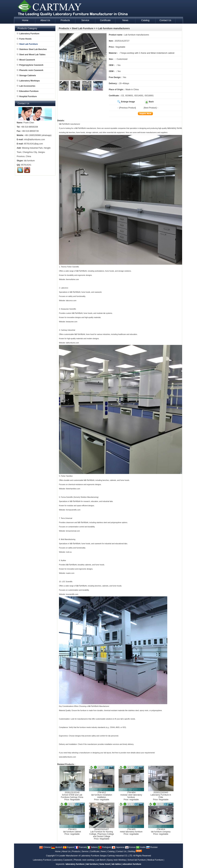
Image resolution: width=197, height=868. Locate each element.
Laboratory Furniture (28, 34)
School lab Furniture (137, 860)
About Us (66, 851)
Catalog (111, 851)
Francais (81, 847)
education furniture (132, 864)
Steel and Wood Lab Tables (31, 55)
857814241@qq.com (33, 144)
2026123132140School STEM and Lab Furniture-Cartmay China (72, 795)
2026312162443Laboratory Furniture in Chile (161, 795)
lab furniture (64, 124)
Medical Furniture (155, 860)
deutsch (57, 847)
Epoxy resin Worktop (117, 860)
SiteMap (132, 851)
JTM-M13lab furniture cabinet (72, 831)
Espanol (69, 847)
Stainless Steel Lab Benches (32, 49)
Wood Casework (26, 60)
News (103, 851)
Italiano (92, 847)
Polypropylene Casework (30, 65)
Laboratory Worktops (28, 81)
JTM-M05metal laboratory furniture (131, 831)
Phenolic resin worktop (84, 860)
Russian (152, 847)
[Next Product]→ (151, 108)
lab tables (116, 864)
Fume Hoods (24, 39)
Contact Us (121, 851)
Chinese (45, 847)
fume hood (105, 864)
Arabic (141, 847)
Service (85, 851)
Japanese (118, 847)
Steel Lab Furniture (83, 28)
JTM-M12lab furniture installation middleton (102, 795)
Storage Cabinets (26, 76)
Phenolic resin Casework (30, 70)
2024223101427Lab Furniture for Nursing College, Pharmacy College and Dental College (102, 833)
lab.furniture (29, 161)
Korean (130, 847)
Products (64, 28)
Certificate (95, 851)
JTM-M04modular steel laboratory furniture (131, 795)
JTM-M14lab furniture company (161, 831)
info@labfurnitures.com (34, 140)
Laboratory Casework (63, 860)
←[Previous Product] (127, 108)
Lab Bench (101, 860)
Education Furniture (28, 91)
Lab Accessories (26, 86)
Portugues (105, 847)
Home (58, 851)
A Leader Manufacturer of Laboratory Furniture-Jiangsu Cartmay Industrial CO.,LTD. (95, 856)
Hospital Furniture (27, 96)
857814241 (26, 165)
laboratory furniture (176, 128)
